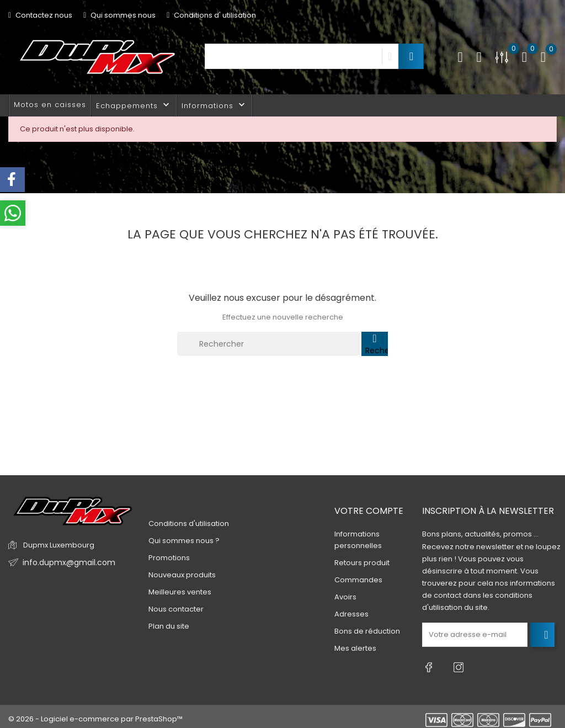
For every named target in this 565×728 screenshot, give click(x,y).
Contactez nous (40, 15)
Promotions (169, 558)
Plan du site (169, 626)
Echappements (134, 105)
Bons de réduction (367, 631)
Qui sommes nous (119, 15)
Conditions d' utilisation (211, 15)
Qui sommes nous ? (184, 541)
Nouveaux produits (182, 575)
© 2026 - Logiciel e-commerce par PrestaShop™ (95, 714)
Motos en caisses (50, 105)
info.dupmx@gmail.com (65, 563)
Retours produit (362, 563)
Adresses (351, 614)
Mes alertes (355, 648)
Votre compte (369, 511)
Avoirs (345, 597)
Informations (214, 105)
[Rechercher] (268, 344)
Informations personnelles (358, 540)
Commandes (358, 580)
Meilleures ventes (180, 592)
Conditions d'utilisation (189, 524)
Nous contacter (176, 609)
